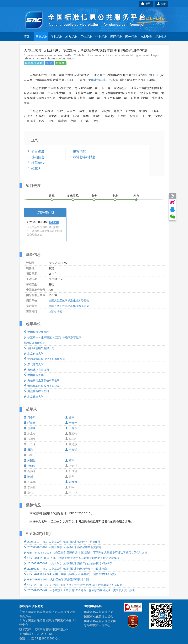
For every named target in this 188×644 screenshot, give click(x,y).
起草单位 (38, 163)
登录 (146, 4)
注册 (162, 4)
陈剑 (28, 477)
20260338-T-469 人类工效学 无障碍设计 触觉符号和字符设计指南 (65, 569)
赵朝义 (30, 466)
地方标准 (71, 37)
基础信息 (38, 157)
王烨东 (71, 428)
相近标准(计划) (84, 157)
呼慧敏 (30, 423)
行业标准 (56, 37)
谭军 (70, 460)
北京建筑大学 (34, 397)
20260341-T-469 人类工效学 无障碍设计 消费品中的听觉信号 (63, 547)
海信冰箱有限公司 (36, 370)
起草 (52, 196)
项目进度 (38, 151)
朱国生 (30, 460)
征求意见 (73, 196)
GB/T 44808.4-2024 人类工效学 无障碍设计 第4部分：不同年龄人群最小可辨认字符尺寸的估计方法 (86, 553)
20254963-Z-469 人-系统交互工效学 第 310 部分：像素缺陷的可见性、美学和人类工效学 (79, 590)
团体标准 (86, 37)
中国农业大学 (34, 375)
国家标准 (41, 37)
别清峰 (30, 428)
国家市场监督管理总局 (99, 612)
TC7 (155, 75)
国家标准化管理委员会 (99, 616)
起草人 (36, 169)
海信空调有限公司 (36, 391)
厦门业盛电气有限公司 (39, 348)
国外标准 (131, 37)
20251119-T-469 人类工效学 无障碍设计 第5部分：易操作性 (62, 542)
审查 (94, 196)
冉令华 (30, 417)
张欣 (70, 417)
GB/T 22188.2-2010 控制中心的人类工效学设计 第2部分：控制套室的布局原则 (73, 585)
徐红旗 (71, 482)
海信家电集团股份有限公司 (42, 380)
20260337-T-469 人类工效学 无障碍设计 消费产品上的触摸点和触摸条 (68, 563)
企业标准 (101, 37)
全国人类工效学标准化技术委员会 (69, 301)
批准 (115, 196)
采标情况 (80, 151)
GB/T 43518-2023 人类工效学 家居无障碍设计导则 (56, 579)
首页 (26, 37)
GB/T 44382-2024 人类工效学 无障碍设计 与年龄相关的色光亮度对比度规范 (72, 558)
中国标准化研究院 (36, 332)
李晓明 (71, 450)
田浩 (28, 450)
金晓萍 (71, 423)
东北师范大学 (34, 364)
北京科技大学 (34, 354)
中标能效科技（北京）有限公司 (44, 359)
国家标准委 (98, 80)
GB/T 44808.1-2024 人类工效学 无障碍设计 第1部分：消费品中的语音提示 (71, 574)
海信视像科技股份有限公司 (42, 386)
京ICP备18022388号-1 (45, 638)
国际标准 (116, 37)
